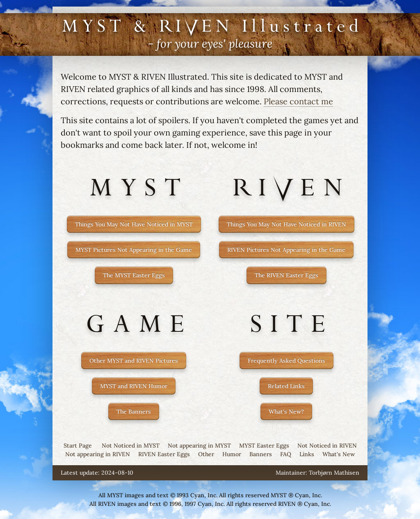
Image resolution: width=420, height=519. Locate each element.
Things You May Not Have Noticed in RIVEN (286, 224)
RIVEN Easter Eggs (164, 454)
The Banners (134, 411)
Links (307, 454)
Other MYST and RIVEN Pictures (134, 361)
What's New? (286, 411)
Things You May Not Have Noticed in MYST (134, 224)
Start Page (78, 446)
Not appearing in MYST (199, 446)
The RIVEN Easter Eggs (286, 275)
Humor (232, 454)
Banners (261, 454)
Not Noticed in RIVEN (327, 446)
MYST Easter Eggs (264, 446)
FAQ (286, 454)
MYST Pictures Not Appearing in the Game (134, 250)
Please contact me (298, 101)
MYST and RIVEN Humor (134, 386)
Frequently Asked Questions (286, 361)
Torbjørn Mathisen (334, 473)
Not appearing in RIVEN (98, 454)
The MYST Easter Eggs (134, 275)
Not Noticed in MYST (131, 446)
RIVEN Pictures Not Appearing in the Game (286, 250)
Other (206, 454)
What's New (339, 454)
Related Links (286, 386)
